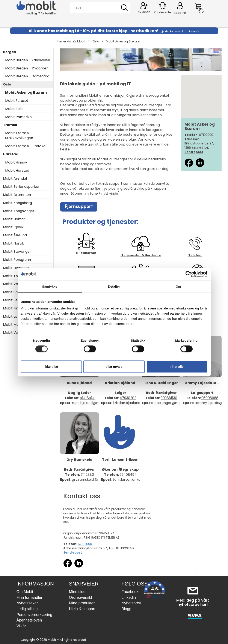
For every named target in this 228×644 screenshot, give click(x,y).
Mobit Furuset (17, 101)
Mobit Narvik (14, 243)
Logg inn (180, 6)
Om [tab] (178, 286)
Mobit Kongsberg (17, 203)
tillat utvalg (114, 367)
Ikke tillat (51, 367)
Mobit (81, 41)
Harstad (11, 154)
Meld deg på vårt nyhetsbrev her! (193, 602)
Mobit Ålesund (15, 235)
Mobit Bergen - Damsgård (27, 76)
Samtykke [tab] (50, 286)
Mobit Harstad (17, 171)
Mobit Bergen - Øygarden (27, 68)
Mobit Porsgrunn (17, 260)
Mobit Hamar (14, 219)
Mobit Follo (14, 109)
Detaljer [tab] (114, 286)
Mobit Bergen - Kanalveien (28, 60)
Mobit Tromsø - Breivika (25, 146)
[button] (155, 591)
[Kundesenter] (162, 6)
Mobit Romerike (18, 117)
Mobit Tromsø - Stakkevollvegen (19, 136)
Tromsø (10, 125)
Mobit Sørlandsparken (22, 187)
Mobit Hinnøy (16, 162)
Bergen (10, 52)
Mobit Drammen (17, 195)
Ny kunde (144, 12)
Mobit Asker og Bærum (123, 41)
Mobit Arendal (15, 179)
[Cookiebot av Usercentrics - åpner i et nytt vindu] (189, 274)
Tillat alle (177, 367)
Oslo (96, 41)
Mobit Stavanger (17, 252)
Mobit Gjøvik (13, 227)
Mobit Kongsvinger (19, 211)
